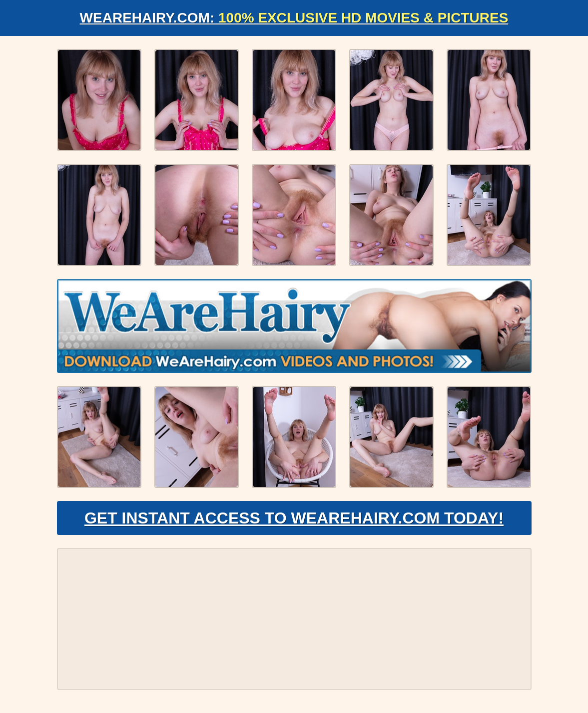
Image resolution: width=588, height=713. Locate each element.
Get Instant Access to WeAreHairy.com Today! (294, 518)
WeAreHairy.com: (294, 18)
